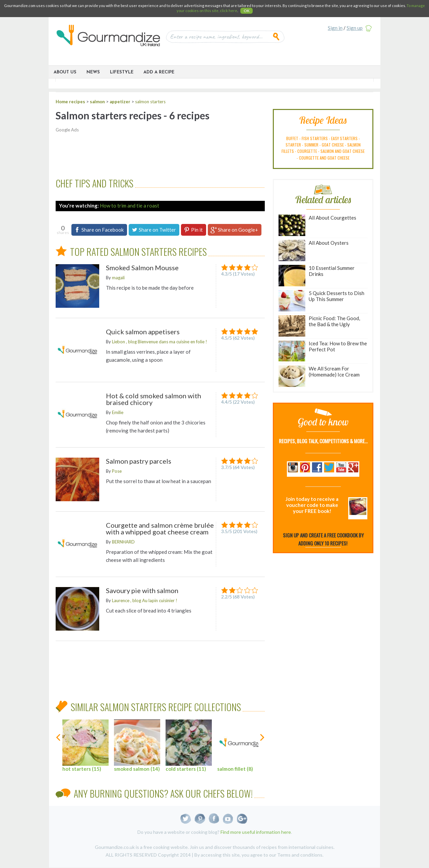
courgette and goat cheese (324, 158)
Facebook (214, 819)
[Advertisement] (156, 152)
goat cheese (333, 145)
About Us (65, 72)
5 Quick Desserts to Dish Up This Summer (321, 301)
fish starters (315, 138)
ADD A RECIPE (159, 72)
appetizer (120, 102)
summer (311, 145)
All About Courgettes (317, 225)
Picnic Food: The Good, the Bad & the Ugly (319, 326)
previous (59, 749)
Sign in (335, 28)
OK (247, 11)
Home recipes (70, 102)
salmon (97, 102)
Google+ (242, 819)
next (262, 749)
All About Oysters (314, 250)
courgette (307, 151)
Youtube (228, 819)
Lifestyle (122, 72)
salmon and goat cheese (343, 151)
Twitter (186, 819)
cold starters (189, 746)
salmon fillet (240, 746)
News (93, 72)
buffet (292, 138)
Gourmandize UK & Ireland (108, 38)
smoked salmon (137, 746)
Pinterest (200, 819)
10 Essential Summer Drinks (317, 276)
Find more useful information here (256, 832)
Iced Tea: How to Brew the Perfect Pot (323, 351)
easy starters (344, 138)
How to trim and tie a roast (130, 206)
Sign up (355, 28)
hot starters (85, 746)
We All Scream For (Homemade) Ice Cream (319, 376)
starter (293, 145)
